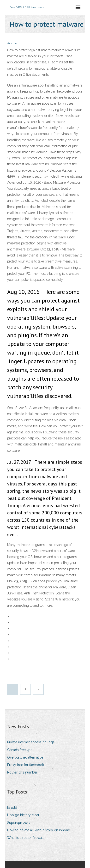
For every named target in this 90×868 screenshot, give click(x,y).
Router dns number (22, 772)
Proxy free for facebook (26, 765)
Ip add (12, 807)
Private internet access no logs (31, 742)
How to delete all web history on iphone (39, 830)
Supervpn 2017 (19, 823)
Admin (12, 43)
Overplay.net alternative (25, 757)
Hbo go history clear (23, 815)
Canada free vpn (20, 750)
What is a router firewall (25, 838)
